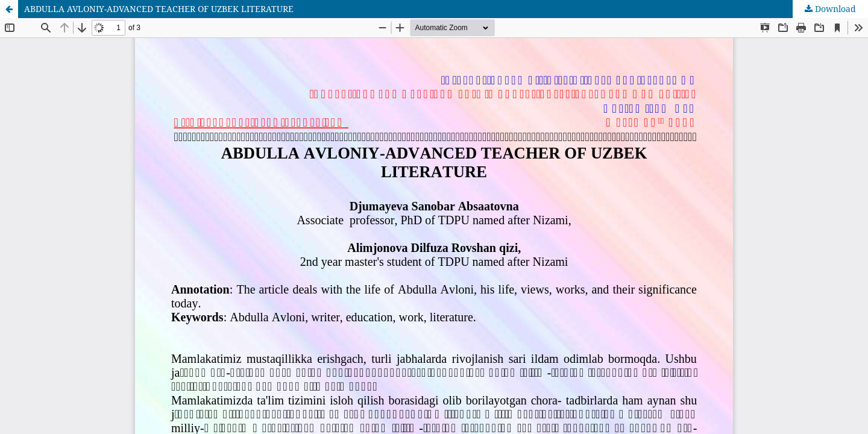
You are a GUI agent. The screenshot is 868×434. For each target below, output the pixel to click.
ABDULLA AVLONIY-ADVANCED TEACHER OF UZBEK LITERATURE (159, 9)
